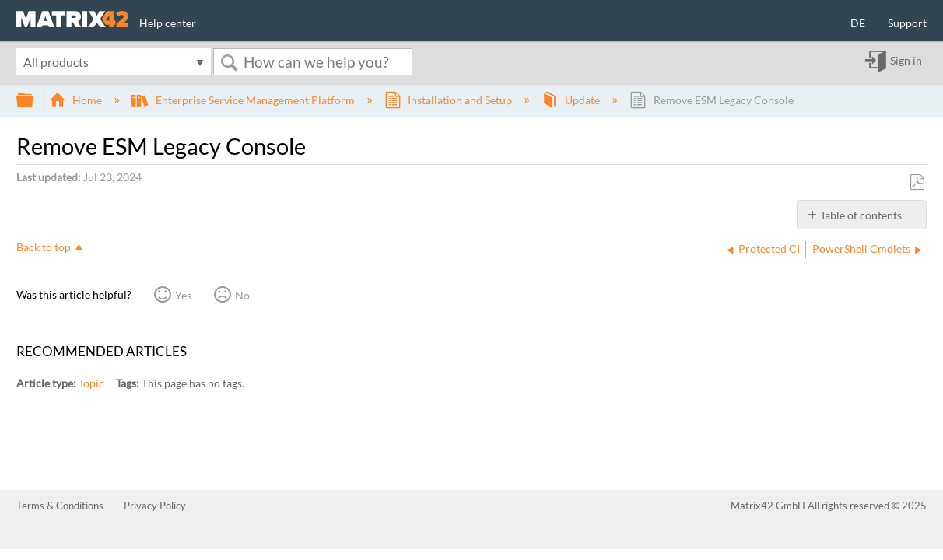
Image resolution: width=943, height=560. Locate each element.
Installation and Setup (449, 100)
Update (572, 100)
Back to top (44, 247)
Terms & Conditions (60, 506)
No (242, 295)
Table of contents (861, 215)
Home (77, 100)
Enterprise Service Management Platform (244, 100)
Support (907, 23)
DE (858, 23)
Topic (91, 383)
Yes (183, 295)
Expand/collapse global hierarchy (35, 100)
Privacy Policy (155, 506)
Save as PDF (917, 182)
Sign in (906, 61)
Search (229, 63)
